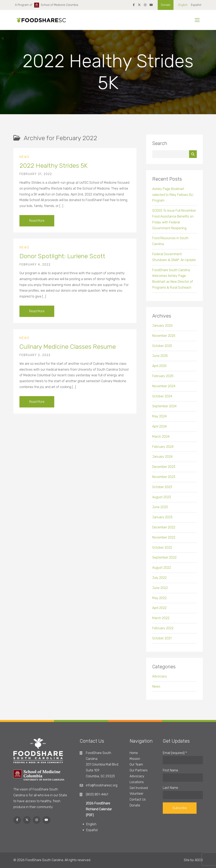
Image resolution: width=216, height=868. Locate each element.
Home (134, 753)
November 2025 (164, 339)
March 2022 (161, 621)
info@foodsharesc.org (102, 785)
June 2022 (160, 591)
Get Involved (139, 788)
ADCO (199, 860)
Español (196, 5)
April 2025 (159, 369)
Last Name (170, 788)
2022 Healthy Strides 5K (54, 169)
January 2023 (162, 520)
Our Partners (139, 770)
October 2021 (162, 641)
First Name (170, 770)
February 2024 (163, 450)
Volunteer (136, 794)
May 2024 (159, 420)
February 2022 (163, 631)
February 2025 (163, 379)
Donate (166, 5)
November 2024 (164, 389)
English (183, 5)
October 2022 (162, 551)
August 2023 (162, 500)
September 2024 (164, 409)
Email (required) (175, 753)
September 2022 (164, 561)
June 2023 (160, 510)
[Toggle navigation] (197, 20)
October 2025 (162, 349)
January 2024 (162, 460)
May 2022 (159, 601)
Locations (137, 782)
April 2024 (159, 430)
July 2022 (159, 581)
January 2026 (162, 329)
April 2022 (159, 611)
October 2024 (162, 399)
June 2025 (160, 359)
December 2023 (164, 470)
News (24, 160)
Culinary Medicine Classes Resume (68, 350)
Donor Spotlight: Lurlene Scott (62, 259)
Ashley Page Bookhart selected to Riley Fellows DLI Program (173, 198)
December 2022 (164, 531)
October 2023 (162, 490)
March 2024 (161, 440)
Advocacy (160, 680)
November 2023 (164, 480)
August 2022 (162, 571)
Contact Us (138, 799)
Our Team (136, 764)
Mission (135, 759)
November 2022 (164, 541)
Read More (37, 224)
